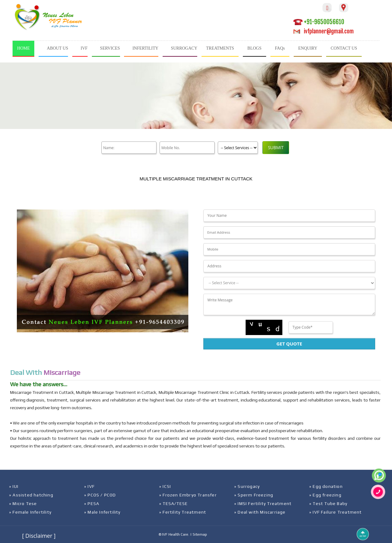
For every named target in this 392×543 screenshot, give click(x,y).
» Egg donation (326, 486)
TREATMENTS (220, 48)
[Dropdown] (289, 283)
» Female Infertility (30, 512)
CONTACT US (344, 48)
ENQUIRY (308, 48)
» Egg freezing (325, 495)
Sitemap (200, 534)
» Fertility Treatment (183, 512)
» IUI (14, 486)
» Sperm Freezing (254, 495)
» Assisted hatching (31, 495)
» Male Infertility (102, 512)
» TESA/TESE (173, 503)
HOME (23, 48)
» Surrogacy (247, 486)
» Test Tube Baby (328, 503)
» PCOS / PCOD (100, 495)
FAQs (280, 48)
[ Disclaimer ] (39, 536)
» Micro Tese (23, 503)
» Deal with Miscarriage (260, 512)
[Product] (238, 148)
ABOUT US (57, 48)
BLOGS (254, 48)
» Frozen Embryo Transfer (188, 495)
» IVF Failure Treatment (336, 512)
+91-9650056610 (319, 22)
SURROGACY (184, 48)
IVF (84, 48)
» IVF (89, 486)
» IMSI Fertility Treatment (263, 503)
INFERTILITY (145, 48)
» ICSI (165, 486)
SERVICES (110, 48)
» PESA (92, 503)
